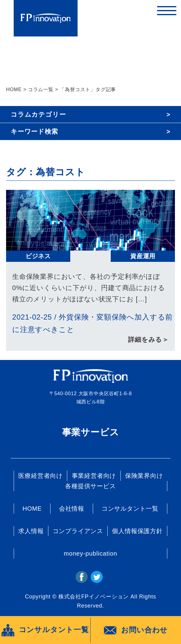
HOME (14, 89)
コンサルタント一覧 (130, 509)
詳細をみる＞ (148, 339)
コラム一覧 (41, 89)
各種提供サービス (90, 486)
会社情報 (72, 509)
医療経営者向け (40, 476)
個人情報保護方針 (137, 531)
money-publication (91, 553)
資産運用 (143, 256)
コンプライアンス (78, 531)
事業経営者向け (94, 476)
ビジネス (38, 256)
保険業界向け (144, 476)
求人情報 (31, 531)
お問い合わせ (136, 630)
